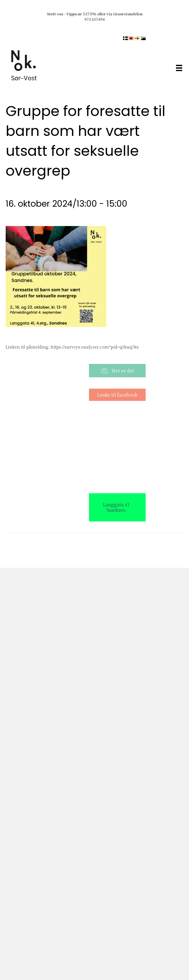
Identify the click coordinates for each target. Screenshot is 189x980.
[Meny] (179, 68)
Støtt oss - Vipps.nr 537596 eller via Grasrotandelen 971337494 (95, 16)
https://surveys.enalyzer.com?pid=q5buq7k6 (95, 347)
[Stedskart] (95, 447)
